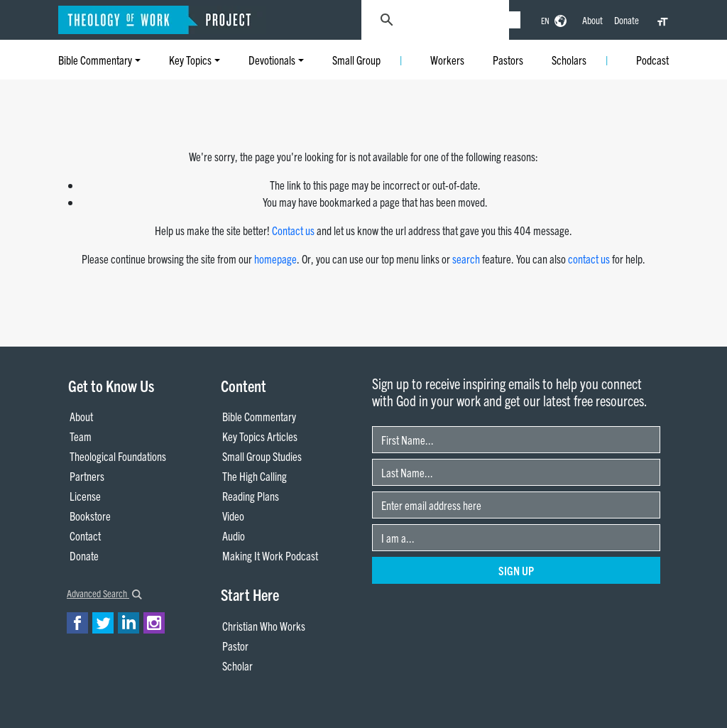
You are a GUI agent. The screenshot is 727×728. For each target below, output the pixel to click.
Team (81, 436)
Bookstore (90, 516)
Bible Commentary (95, 60)
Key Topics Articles (260, 436)
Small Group (356, 60)
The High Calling (255, 476)
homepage (275, 259)
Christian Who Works (264, 626)
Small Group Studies (262, 456)
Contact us (293, 230)
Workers (447, 60)
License (85, 496)
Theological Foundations (118, 456)
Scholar (237, 665)
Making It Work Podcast (270, 555)
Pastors (508, 60)
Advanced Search (104, 593)
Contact (85, 536)
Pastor (235, 646)
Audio (234, 536)
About (592, 20)
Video (233, 516)
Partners (87, 476)
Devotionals (272, 60)
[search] (464, 20)
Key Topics (190, 60)
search (466, 259)
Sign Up (516, 570)
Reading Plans (251, 496)
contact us (589, 259)
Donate (627, 20)
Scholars (569, 60)
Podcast (652, 60)
